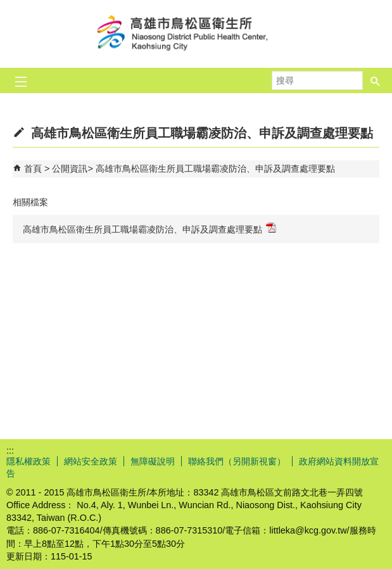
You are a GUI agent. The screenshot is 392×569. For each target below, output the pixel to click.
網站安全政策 (91, 461)
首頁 (33, 169)
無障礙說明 (153, 461)
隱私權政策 (28, 461)
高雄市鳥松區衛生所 (196, 34)
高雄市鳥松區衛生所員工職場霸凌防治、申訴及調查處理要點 (215, 169)
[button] (376, 80)
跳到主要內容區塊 (7, 7)
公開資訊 (70, 169)
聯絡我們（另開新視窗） (237, 461)
